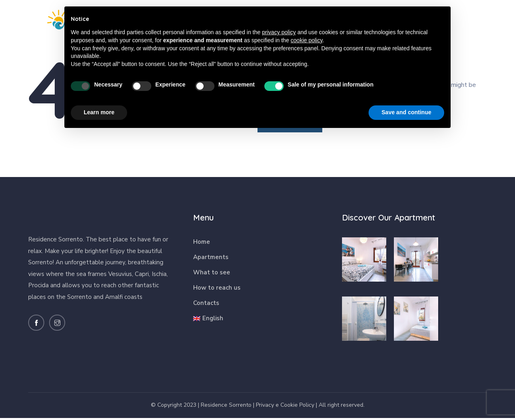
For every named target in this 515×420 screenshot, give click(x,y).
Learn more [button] (99, 112)
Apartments (211, 259)
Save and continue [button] (406, 112)
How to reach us (217, 290)
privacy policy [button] (279, 32)
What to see (212, 275)
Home (202, 244)
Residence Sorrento (226, 407)
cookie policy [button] (306, 40)
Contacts (206, 305)
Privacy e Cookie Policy (285, 407)
